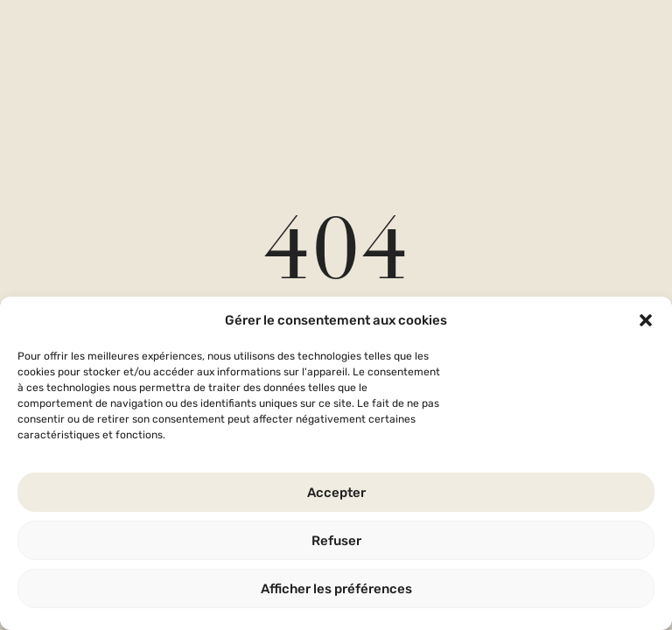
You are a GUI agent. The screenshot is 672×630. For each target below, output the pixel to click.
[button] (646, 320)
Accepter (336, 493)
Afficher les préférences (336, 589)
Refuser (336, 541)
